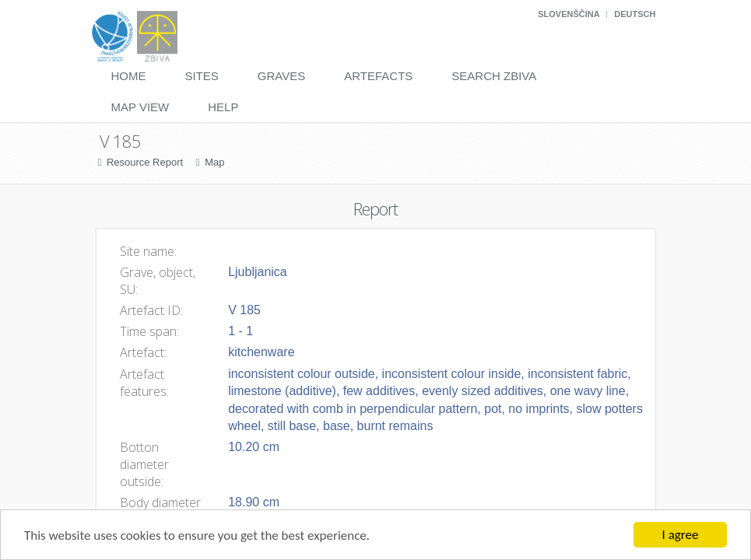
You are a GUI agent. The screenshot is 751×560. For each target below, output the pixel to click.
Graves (281, 76)
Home (129, 76)
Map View (140, 107)
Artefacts (378, 76)
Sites (202, 76)
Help (223, 107)
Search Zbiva (494, 76)
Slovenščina (569, 14)
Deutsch (635, 14)
